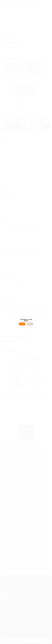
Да (22, 324)
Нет (30, 324)
